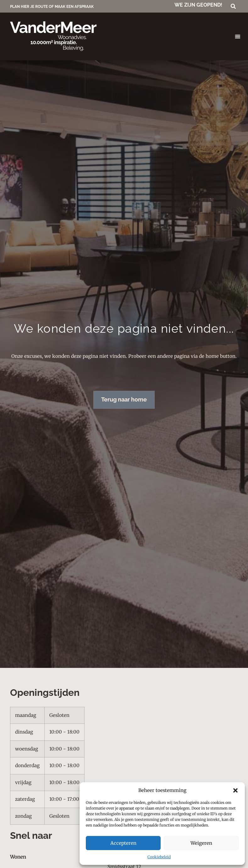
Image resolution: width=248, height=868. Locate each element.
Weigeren (201, 843)
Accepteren (123, 843)
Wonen (18, 857)
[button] (235, 790)
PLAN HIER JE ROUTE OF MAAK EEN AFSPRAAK (52, 7)
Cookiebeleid (159, 857)
